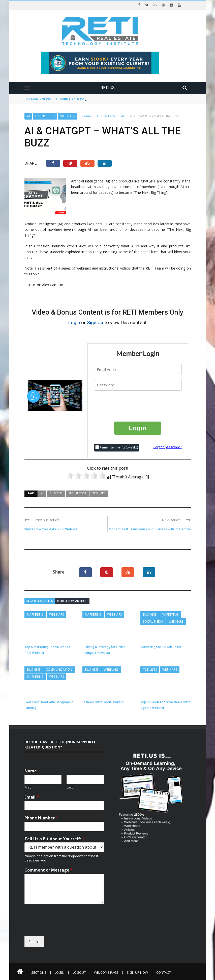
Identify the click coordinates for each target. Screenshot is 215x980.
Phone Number (41, 818)
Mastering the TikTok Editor (161, 647)
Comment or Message (49, 870)
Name (32, 771)
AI (28, 116)
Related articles (40, 601)
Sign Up (95, 323)
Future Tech (45, 116)
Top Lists (150, 670)
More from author (72, 601)
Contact (163, 972)
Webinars (68, 116)
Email (32, 797)
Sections (39, 972)
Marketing (35, 614)
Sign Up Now (137, 972)
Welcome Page (106, 972)
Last (70, 787)
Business (56, 493)
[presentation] (138, 406)
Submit (34, 942)
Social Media (153, 621)
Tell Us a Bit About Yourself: (54, 839)
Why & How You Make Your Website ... (53, 529)
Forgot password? (168, 447)
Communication (59, 670)
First (28, 787)
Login (74, 323)
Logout (79, 972)
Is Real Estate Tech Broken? (103, 702)
